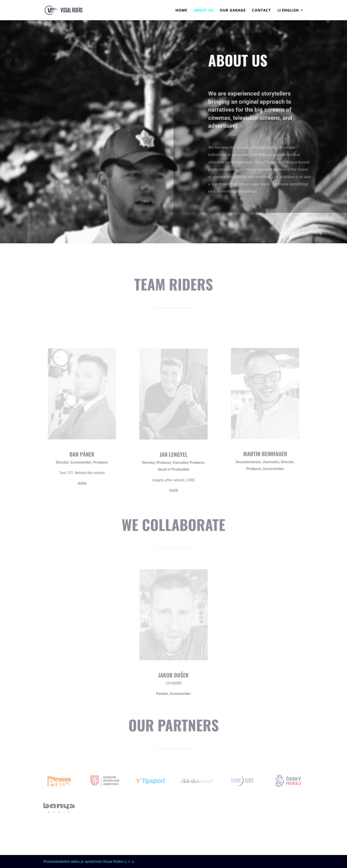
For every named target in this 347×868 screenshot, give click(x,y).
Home (181, 10)
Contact (261, 10)
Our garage (233, 10)
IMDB (82, 481)
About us (204, 10)
